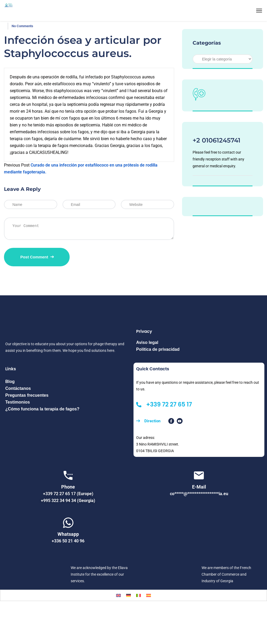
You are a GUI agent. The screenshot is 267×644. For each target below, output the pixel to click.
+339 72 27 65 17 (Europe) (68, 494)
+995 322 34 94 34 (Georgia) (68, 501)
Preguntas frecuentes (27, 395)
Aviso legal (147, 342)
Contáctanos (18, 388)
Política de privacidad (158, 349)
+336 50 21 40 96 (68, 541)
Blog (10, 382)
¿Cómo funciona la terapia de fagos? (42, 409)
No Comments (22, 26)
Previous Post (17, 165)
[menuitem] (118, 595)
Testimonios (18, 402)
